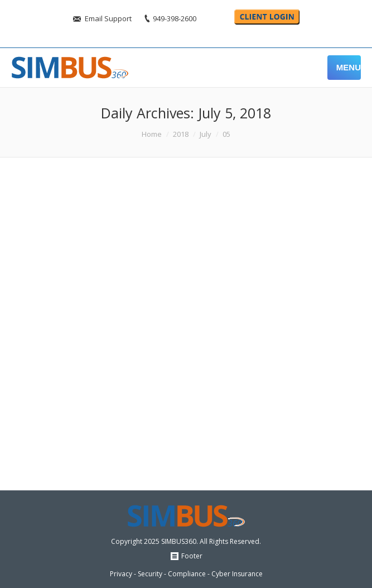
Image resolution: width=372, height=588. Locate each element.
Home (152, 134)
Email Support (108, 18)
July (206, 134)
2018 (181, 134)
